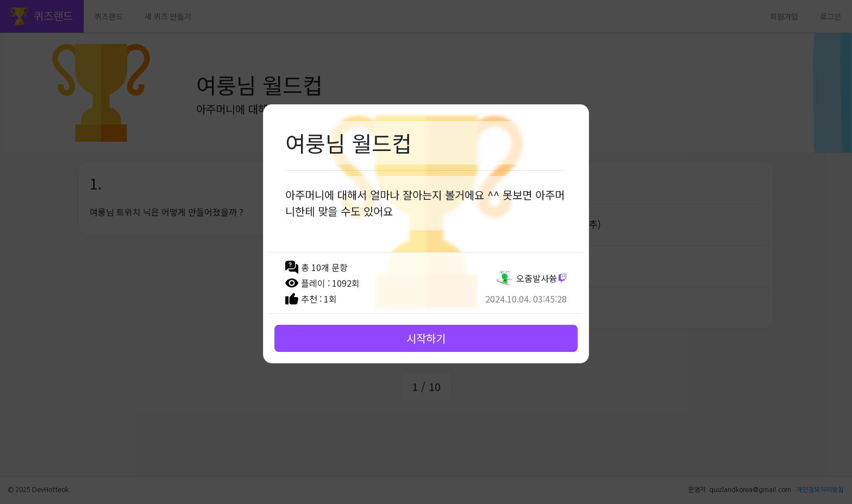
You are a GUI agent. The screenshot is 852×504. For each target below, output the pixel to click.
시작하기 (426, 338)
